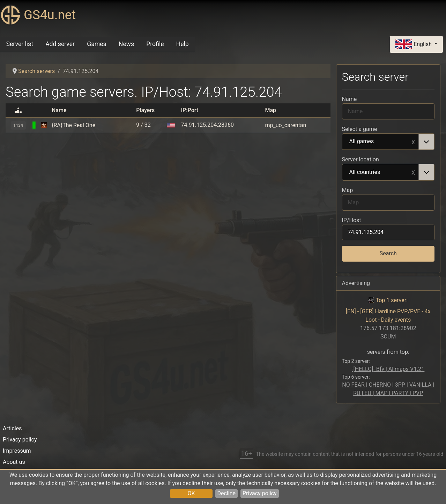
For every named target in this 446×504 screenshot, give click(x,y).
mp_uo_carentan (285, 125)
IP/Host (352, 220)
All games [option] (381, 142)
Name (350, 99)
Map (348, 190)
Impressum (17, 451)
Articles (12, 428)
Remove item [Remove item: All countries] (413, 172)
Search (388, 253)
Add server (60, 44)
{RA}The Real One (73, 125)
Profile (155, 44)
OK (191, 493)
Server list (20, 44)
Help (183, 44)
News (126, 44)
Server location (360, 159)
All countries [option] (381, 173)
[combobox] (388, 142)
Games (96, 44)
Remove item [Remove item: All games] (413, 142)
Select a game (360, 129)
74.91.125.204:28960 (207, 125)
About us (14, 462)
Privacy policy (260, 493)
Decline (226, 493)
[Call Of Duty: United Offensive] (44, 125)
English (414, 45)
